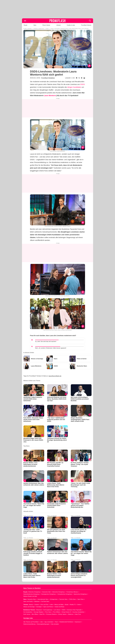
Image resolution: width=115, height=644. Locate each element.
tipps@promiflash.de (55, 376)
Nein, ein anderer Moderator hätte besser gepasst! (51, 348)
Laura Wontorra (50, 96)
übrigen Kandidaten (74, 87)
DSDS (82, 84)
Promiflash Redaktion (48, 78)
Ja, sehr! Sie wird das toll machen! (46, 341)
